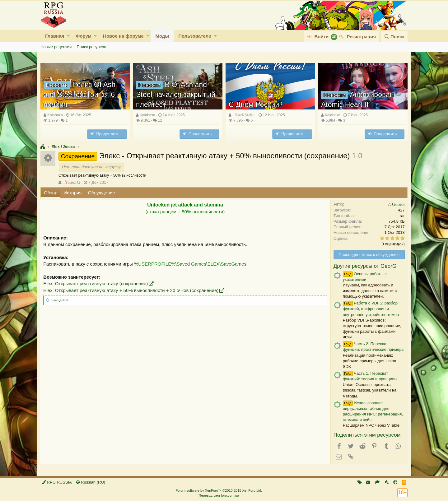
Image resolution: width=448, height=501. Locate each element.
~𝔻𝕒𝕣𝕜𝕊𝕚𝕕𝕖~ (244, 115)
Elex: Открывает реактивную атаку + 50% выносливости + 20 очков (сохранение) (131, 290)
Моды (162, 36)
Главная (55, 36)
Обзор (51, 193)
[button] (68, 36)
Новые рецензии (56, 47)
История (72, 193)
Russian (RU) (91, 482)
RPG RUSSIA (57, 482)
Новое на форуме (123, 36)
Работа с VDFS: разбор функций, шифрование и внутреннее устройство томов (371, 309)
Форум (83, 36)
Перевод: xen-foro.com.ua (219, 495)
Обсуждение (102, 193)
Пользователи (195, 36)
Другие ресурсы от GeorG (365, 266)
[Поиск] (394, 37)
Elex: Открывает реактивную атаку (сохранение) (96, 283)
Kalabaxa (55, 115)
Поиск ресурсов (91, 47)
